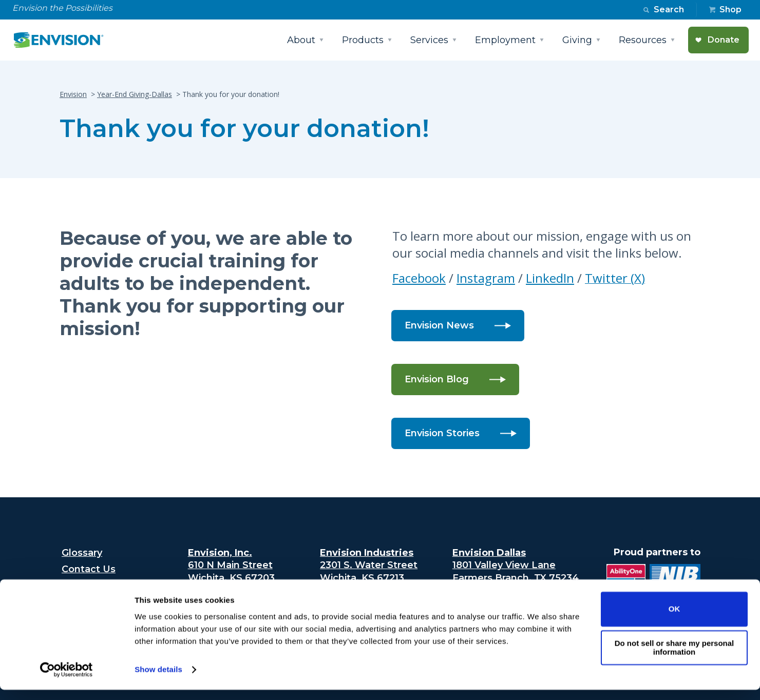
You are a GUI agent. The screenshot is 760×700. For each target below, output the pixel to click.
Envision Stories (442, 433)
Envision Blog (437, 379)
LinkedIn (550, 278)
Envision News (439, 325)
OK (674, 619)
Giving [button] (577, 40)
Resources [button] (643, 40)
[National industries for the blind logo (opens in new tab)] (673, 578)
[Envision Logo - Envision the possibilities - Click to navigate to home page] (63, 40)
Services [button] (429, 40)
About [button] (301, 40)
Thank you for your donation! (244, 128)
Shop (730, 9)
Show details (158, 680)
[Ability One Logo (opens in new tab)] (624, 578)
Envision (73, 94)
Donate (724, 40)
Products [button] (363, 40)
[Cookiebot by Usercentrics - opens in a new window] (66, 680)
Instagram (486, 278)
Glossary (82, 553)
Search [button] (669, 9)
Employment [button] (505, 40)
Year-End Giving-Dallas (135, 94)
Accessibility (91, 586)
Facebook (419, 278)
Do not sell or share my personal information (674, 658)
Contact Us (89, 569)
